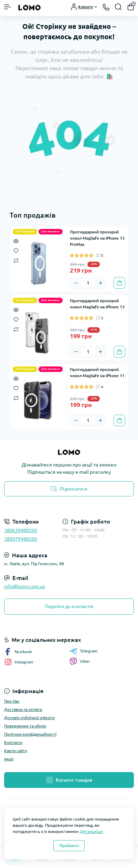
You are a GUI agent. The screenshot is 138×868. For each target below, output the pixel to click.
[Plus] (100, 283)
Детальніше (92, 831)
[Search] (118, 7)
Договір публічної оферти (29, 718)
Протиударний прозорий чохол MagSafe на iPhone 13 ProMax (97, 238)
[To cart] (119, 283)
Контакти (13, 742)
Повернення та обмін (25, 726)
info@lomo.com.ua (24, 586)
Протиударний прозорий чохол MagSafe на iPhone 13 (97, 304)
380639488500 (21, 530)
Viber (80, 661)
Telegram (83, 651)
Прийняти (69, 845)
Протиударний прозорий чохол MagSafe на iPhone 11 (97, 372)
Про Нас (12, 701)
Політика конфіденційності (30, 734)
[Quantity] (88, 283)
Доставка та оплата (23, 709)
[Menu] (8, 7)
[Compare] (16, 260)
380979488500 (21, 539)
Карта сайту (16, 751)
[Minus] (76, 283)
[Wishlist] (16, 250)
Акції (9, 759)
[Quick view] (16, 241)
